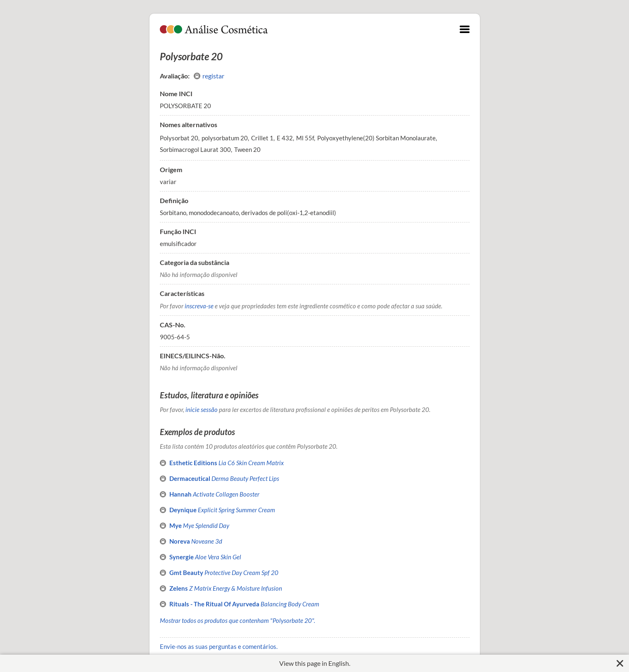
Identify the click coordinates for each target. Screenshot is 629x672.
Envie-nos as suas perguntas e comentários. (219, 646)
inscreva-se (199, 306)
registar (209, 76)
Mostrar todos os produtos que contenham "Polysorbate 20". (237, 620)
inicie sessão (202, 409)
